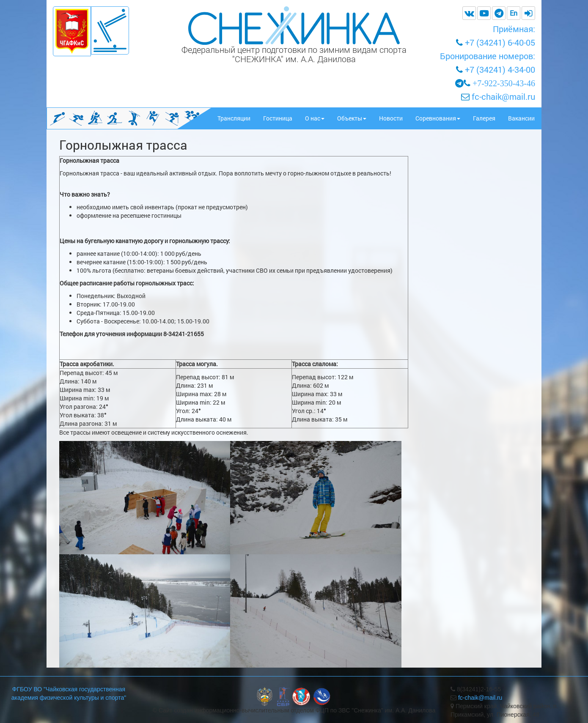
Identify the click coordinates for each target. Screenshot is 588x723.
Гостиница (278, 118)
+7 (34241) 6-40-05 (500, 42)
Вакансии (521, 118)
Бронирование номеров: (488, 56)
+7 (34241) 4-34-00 (500, 69)
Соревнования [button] (438, 118)
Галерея (484, 118)
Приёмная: (514, 29)
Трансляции (234, 118)
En (514, 13)
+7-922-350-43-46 (504, 83)
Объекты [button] (352, 118)
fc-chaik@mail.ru (502, 96)
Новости (391, 118)
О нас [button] (315, 118)
